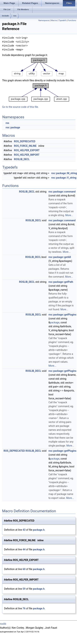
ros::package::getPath (61, 282)
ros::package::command (62, 192)
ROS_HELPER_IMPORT (27, 155)
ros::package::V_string (64, 178)
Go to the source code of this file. (20, 107)
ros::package (13, 127)
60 (24, 569)
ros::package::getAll (60, 257)
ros (15, 16)
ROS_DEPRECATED (25, 141)
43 (24, 530)
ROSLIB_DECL (22, 159)
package (55, 322)
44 (24, 549)
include (5, 16)
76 (24, 608)
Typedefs (63, 20)
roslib (3, 624)
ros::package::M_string (64, 173)
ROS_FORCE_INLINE (25, 146)
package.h (39, 530)
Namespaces (44, 20)
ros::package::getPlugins (62, 315)
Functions (72, 20)
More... (69, 215)
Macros (54, 20)
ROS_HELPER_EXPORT (27, 150)
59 (24, 589)
